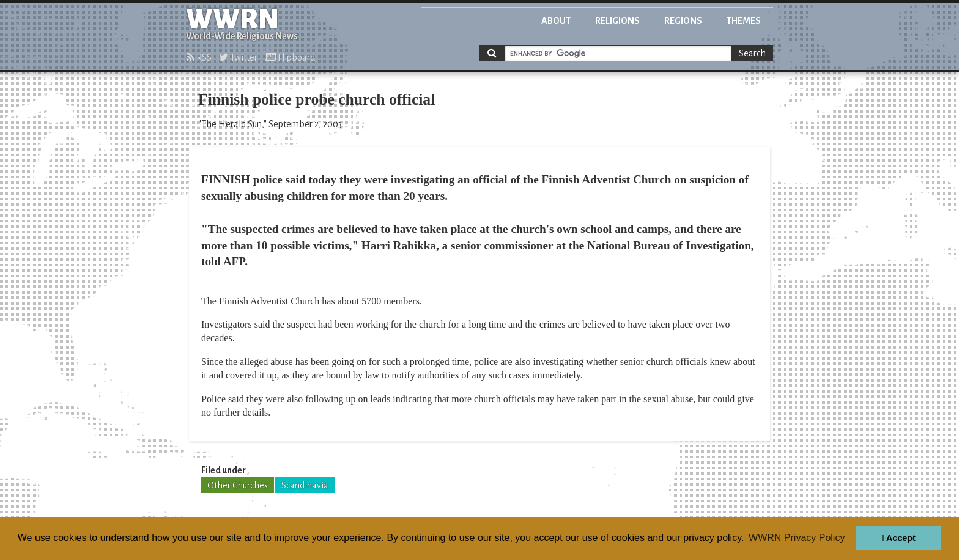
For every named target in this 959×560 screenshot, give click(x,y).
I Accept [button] (898, 538)
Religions (617, 21)
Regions (683, 21)
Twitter (238, 57)
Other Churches (238, 485)
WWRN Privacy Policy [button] (797, 538)
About (556, 21)
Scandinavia (305, 485)
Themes (744, 21)
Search (752, 53)
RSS (199, 57)
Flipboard (290, 57)
